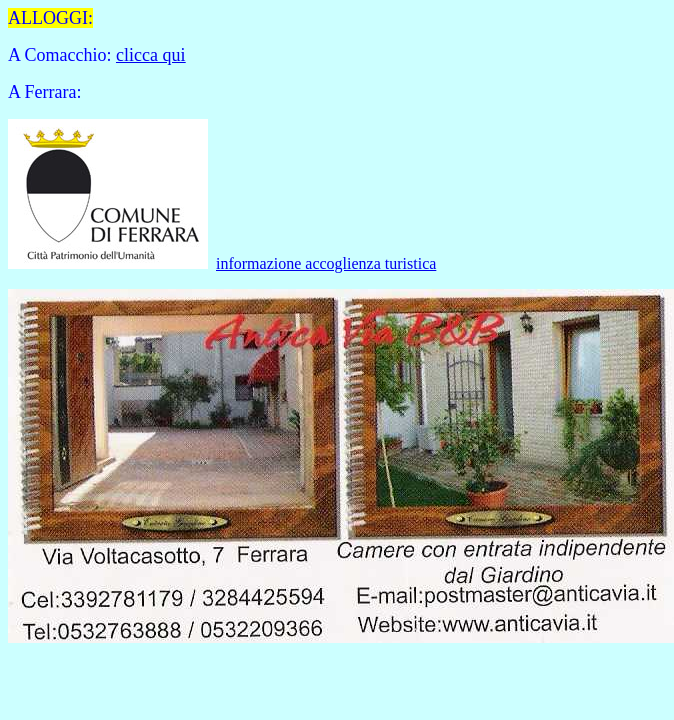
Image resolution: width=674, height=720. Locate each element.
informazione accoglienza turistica (326, 263)
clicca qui (150, 55)
